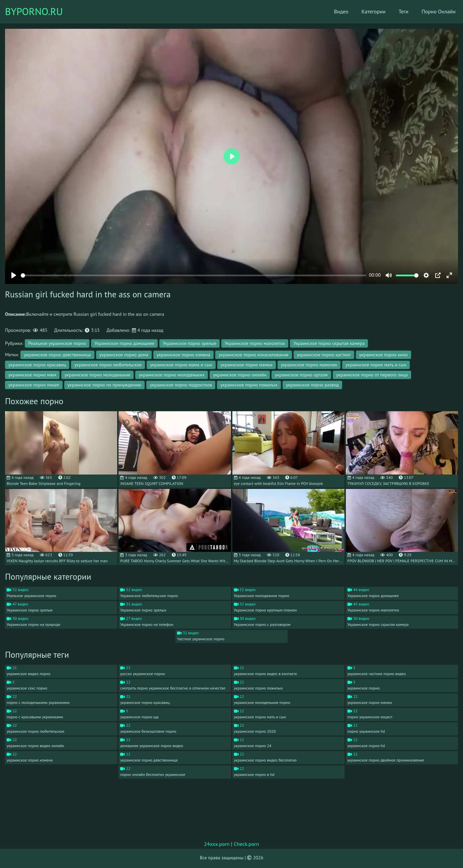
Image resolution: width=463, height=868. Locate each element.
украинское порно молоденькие (98, 375)
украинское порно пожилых (249, 385)
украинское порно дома (124, 355)
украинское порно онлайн (240, 375)
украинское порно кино (383, 355)
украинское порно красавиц (37, 365)
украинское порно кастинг (324, 355)
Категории (368, 12)
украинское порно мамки (247, 365)
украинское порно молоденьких (172, 375)
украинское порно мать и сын (376, 365)
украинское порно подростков (181, 385)
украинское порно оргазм (301, 375)
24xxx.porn (217, 844)
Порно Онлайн (434, 12)
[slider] (194, 275)
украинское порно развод (312, 385)
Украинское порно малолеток (255, 343)
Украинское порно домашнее (124, 343)
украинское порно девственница (57, 355)
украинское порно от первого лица (372, 375)
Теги (399, 12)
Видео (336, 12)
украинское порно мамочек (309, 365)
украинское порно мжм (32, 375)
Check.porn (246, 844)
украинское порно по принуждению (105, 385)
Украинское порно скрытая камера (329, 343)
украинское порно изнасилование (254, 355)
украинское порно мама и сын (181, 365)
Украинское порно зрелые (189, 343)
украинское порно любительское (108, 365)
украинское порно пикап (34, 385)
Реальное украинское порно (57, 343)
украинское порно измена (183, 355)
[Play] (14, 275)
